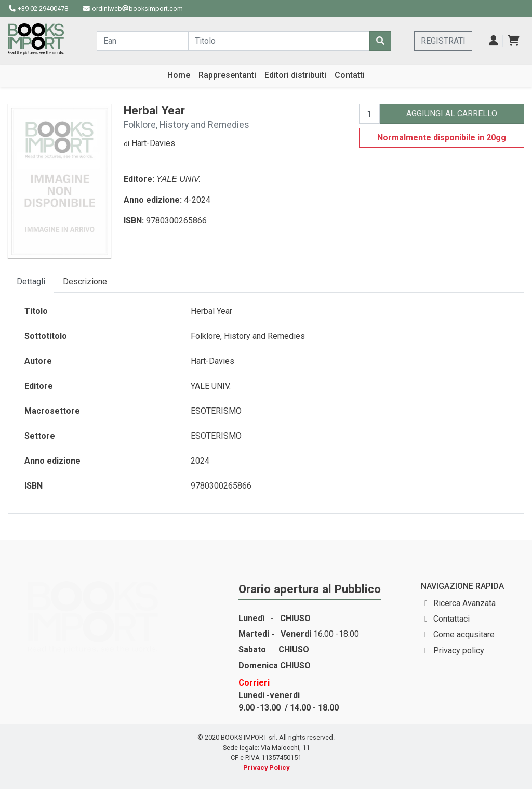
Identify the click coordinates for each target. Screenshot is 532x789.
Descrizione (85, 281)
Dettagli (31, 281)
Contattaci (451, 619)
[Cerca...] (143, 41)
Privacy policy (459, 650)
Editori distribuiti (295, 75)
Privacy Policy (266, 767)
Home (179, 75)
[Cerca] (380, 41)
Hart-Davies (153, 143)
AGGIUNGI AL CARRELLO (452, 114)
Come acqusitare (464, 634)
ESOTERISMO (216, 411)
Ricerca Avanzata (464, 603)
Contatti (350, 75)
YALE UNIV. (179, 179)
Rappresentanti (227, 75)
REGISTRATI (443, 41)
